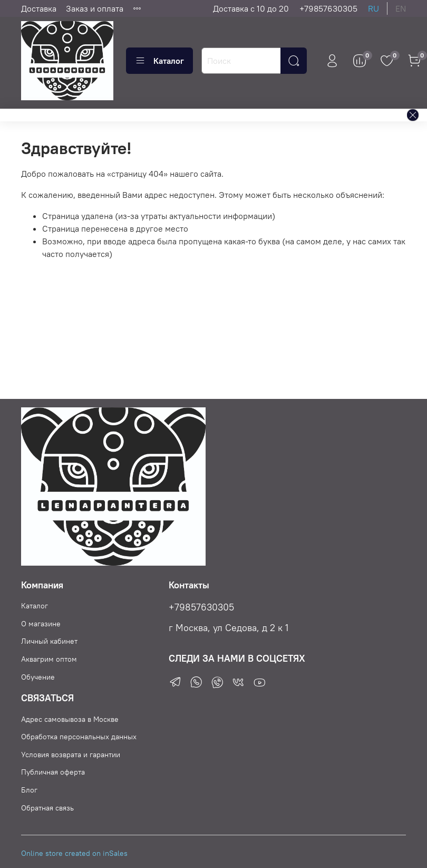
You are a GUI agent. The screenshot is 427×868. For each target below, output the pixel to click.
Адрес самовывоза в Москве (70, 719)
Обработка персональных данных (79, 737)
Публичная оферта (53, 772)
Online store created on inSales (74, 853)
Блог (29, 790)
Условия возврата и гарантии (71, 755)
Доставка (39, 8)
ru (373, 8)
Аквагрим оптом (49, 659)
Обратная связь (47, 808)
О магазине (41, 624)
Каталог (159, 61)
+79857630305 (328, 8)
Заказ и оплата (95, 8)
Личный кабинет (49, 641)
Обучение (38, 677)
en (401, 8)
